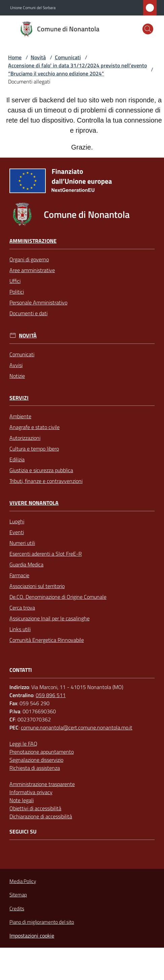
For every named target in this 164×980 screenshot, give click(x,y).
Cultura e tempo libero (34, 449)
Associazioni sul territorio (37, 586)
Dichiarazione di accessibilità (41, 816)
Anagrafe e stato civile (35, 427)
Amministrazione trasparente (42, 784)
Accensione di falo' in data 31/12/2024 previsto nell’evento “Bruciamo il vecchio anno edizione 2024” (77, 69)
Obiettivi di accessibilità (35, 808)
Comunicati (68, 57)
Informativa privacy (31, 792)
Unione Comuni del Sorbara (33, 8)
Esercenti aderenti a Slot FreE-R (46, 554)
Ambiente (20, 416)
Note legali (22, 800)
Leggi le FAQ (23, 744)
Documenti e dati (28, 313)
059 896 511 (51, 695)
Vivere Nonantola (34, 503)
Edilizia (17, 459)
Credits (17, 909)
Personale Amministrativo (38, 302)
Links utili (20, 629)
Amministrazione (33, 241)
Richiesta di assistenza (35, 768)
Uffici (15, 281)
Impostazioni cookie (32, 936)
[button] (148, 29)
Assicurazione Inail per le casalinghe (50, 618)
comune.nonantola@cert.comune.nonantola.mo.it (77, 727)
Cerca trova (22, 608)
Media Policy (23, 881)
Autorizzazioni (25, 438)
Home (15, 57)
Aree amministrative (32, 270)
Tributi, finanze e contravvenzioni (46, 481)
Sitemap (18, 895)
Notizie (17, 376)
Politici (17, 292)
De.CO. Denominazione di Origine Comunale (58, 597)
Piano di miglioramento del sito (42, 922)
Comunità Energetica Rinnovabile (47, 640)
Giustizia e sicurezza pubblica (41, 470)
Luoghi (17, 521)
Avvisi (16, 365)
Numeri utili (22, 543)
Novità (38, 57)
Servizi (19, 398)
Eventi (17, 532)
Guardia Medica (26, 564)
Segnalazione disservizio (36, 760)
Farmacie (19, 575)
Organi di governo (29, 259)
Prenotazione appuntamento (42, 752)
